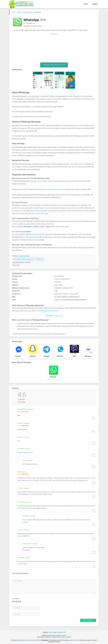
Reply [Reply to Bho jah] (94, 443)
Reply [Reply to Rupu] (94, 466)
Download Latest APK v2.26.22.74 (54, 65)
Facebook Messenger (41, 213)
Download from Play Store (54, 316)
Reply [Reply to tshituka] (94, 496)
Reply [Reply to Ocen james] (94, 510)
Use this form (74, 640)
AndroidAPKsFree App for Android (61, 637)
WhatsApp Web (35, 234)
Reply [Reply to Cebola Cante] (94, 552)
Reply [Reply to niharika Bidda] (94, 417)
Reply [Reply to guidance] (94, 538)
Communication (28, 12)
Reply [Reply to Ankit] (94, 482)
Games (95, 4)
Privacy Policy (37, 640)
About (30, 640)
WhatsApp (39, 259)
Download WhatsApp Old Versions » (48, 311)
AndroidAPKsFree (21, 640)
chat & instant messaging (25, 259)
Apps (86, 4)
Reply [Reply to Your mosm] (94, 566)
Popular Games (61, 635)
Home (14, 12)
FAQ (64, 632)
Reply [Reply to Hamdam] (94, 431)
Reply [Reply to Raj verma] (94, 454)
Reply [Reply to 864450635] (94, 524)
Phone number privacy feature (54, 189)
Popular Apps (51, 635)
